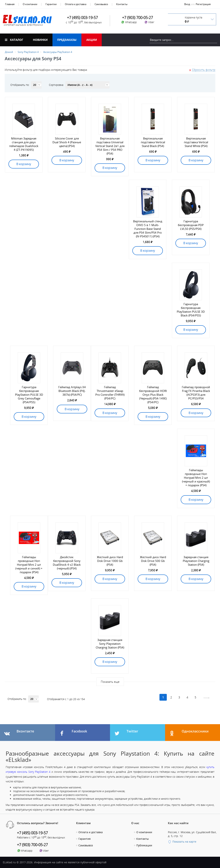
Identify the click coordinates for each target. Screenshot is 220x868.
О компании (30, 4)
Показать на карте (182, 842)
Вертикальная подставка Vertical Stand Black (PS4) (153, 142)
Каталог (14, 40)
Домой (9, 52)
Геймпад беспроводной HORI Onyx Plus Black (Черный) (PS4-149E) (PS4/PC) (153, 395)
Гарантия (85, 839)
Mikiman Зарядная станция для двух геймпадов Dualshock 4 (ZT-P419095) (24, 144)
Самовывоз (101, 4)
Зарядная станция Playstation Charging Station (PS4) (196, 561)
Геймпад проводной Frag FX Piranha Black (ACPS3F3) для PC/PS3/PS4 (196, 393)
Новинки (40, 40)
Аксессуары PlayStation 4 (58, 52)
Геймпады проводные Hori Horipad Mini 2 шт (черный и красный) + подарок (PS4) (196, 478)
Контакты (122, 4)
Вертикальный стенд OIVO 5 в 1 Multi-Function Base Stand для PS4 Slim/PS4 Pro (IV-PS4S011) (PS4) (148, 229)
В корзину (24, 164)
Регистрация (203, 4)
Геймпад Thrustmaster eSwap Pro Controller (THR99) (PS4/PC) (110, 393)
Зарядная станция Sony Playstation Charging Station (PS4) (110, 644)
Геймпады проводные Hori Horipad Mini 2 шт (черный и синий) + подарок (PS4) (29, 565)
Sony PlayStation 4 (28, 52)
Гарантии (51, 4)
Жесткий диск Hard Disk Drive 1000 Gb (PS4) (110, 561)
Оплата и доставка (76, 4)
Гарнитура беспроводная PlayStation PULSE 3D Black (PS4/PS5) (191, 310)
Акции (92, 40)
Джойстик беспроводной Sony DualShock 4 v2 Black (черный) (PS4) (67, 563)
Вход (187, 4)
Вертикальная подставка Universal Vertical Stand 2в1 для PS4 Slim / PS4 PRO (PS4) (110, 146)
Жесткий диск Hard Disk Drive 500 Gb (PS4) (153, 561)
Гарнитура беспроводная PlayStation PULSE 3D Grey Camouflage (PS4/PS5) (29, 395)
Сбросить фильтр (204, 70)
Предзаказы (67, 40)
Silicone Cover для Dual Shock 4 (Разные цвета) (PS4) (67, 142)
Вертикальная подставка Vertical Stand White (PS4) (196, 142)
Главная (10, 4)
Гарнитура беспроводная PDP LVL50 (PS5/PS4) (191, 225)
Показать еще (110, 682)
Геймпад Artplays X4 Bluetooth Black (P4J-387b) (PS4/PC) (72, 391)
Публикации (144, 845)
